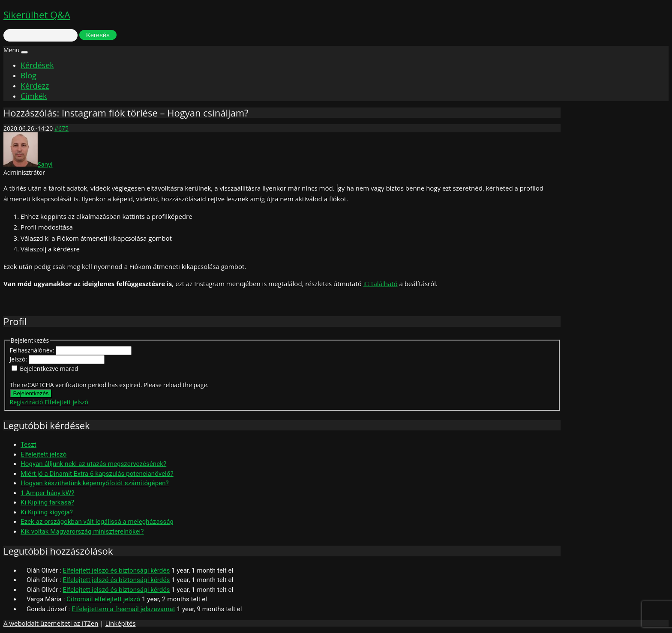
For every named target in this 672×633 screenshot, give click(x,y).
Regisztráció (27, 402)
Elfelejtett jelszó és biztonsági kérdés (116, 570)
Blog (28, 75)
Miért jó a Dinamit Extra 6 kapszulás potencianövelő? (97, 474)
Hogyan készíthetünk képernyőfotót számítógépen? (95, 483)
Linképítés (120, 623)
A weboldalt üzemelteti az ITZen (51, 623)
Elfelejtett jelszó (66, 402)
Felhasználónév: (33, 350)
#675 (61, 128)
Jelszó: (19, 359)
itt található (381, 284)
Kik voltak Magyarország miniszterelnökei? (82, 531)
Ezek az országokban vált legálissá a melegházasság (97, 522)
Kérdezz (35, 86)
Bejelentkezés (31, 393)
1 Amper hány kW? (47, 493)
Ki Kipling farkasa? (47, 502)
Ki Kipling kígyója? (47, 512)
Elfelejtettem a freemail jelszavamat (123, 609)
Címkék (34, 96)
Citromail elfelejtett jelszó (103, 599)
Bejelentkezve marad (49, 369)
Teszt (28, 445)
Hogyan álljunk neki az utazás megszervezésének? (93, 464)
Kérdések (37, 65)
